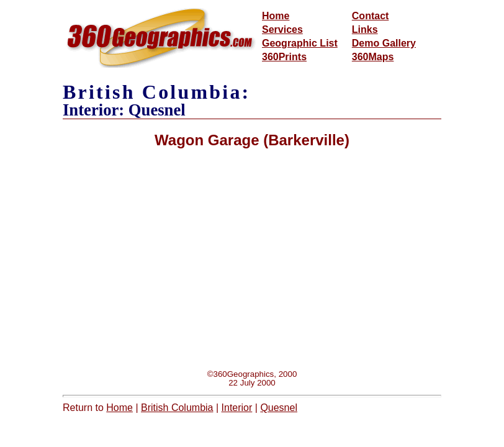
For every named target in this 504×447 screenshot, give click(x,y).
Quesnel (279, 408)
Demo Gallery (384, 43)
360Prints (284, 57)
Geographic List (300, 43)
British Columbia (177, 408)
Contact (371, 16)
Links (365, 29)
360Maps (373, 57)
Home (276, 16)
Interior (237, 408)
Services (282, 29)
